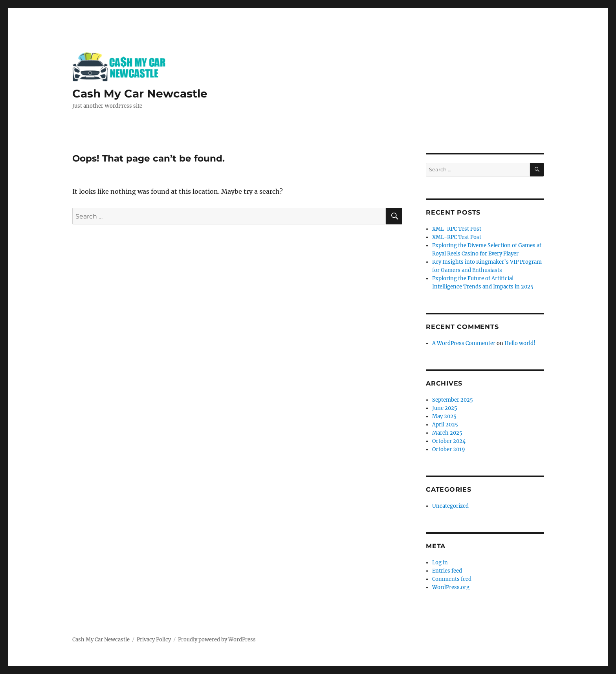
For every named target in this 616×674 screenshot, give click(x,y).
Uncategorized (450, 506)
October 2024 (449, 441)
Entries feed (447, 571)
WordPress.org (451, 587)
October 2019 (449, 449)
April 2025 (445, 425)
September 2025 (453, 400)
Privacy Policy (154, 640)
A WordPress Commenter (464, 343)
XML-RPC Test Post (457, 229)
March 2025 (447, 433)
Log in (440, 563)
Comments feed (452, 579)
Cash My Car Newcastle (140, 94)
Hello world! (520, 343)
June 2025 (445, 408)
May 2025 (444, 416)
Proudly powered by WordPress (217, 640)
